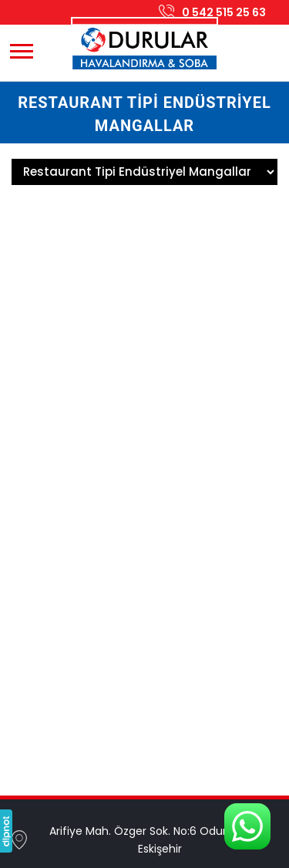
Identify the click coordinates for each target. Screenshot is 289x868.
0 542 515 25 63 (224, 12)
